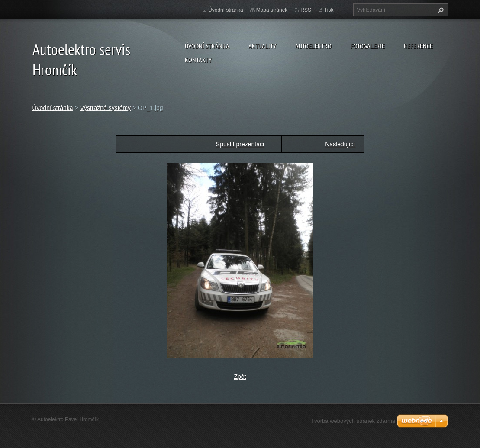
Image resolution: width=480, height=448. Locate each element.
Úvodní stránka (207, 46)
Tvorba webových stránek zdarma (353, 421)
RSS (306, 10)
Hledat (440, 10)
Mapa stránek (272, 10)
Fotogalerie (368, 46)
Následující (340, 144)
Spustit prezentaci (240, 144)
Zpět (240, 377)
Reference (418, 46)
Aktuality (262, 46)
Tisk (329, 10)
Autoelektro (313, 46)
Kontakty (198, 60)
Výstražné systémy (105, 108)
